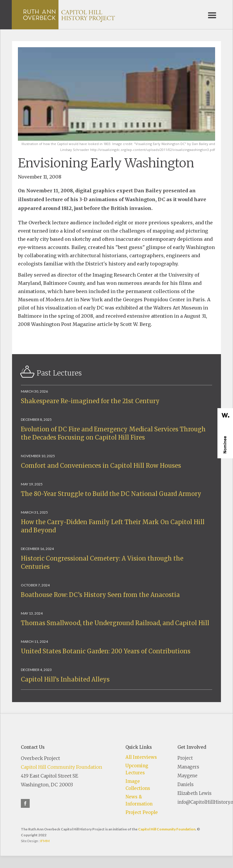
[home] (69, 15)
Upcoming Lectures (137, 769)
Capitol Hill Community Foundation (62, 767)
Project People (142, 812)
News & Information (139, 800)
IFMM (45, 841)
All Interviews (141, 757)
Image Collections (138, 785)
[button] (212, 15)
